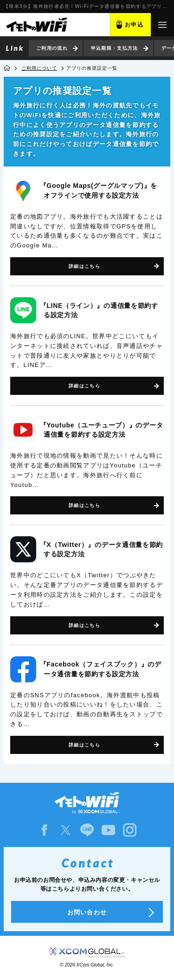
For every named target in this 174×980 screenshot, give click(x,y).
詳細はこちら (84, 266)
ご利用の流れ (52, 48)
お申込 (134, 25)
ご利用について (39, 68)
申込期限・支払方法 (115, 48)
